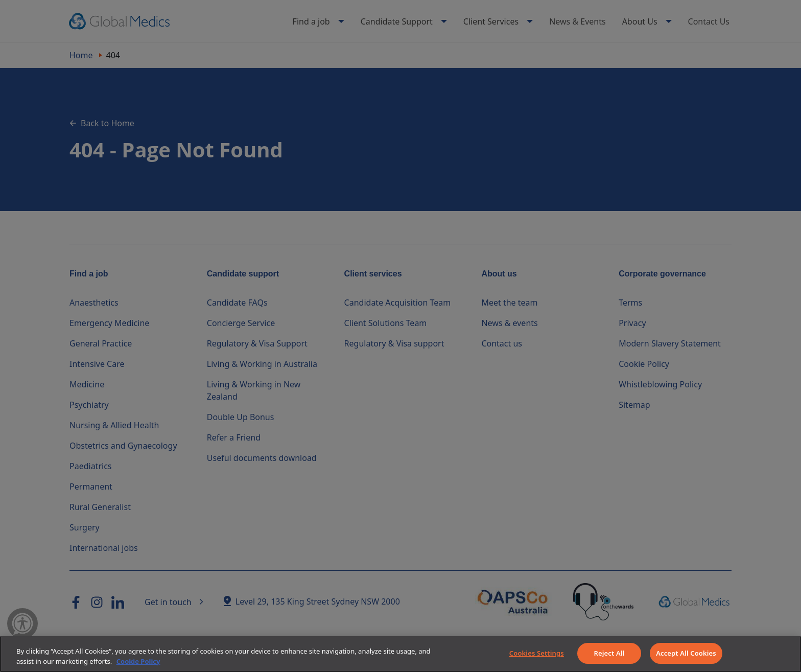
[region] (400, 654)
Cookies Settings (537, 653)
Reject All (609, 653)
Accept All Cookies (686, 653)
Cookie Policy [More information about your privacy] (138, 661)
